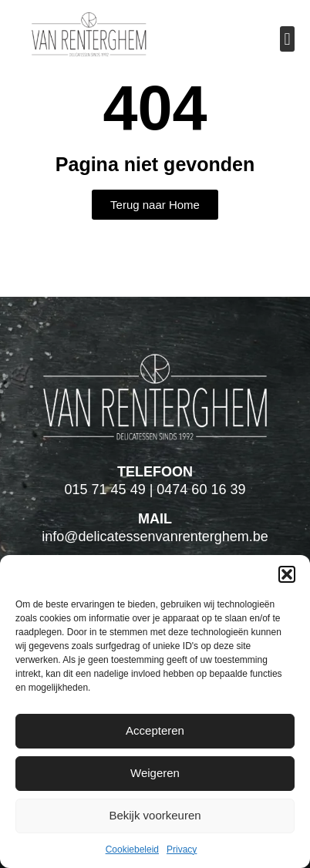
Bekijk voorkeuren (155, 815)
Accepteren (155, 730)
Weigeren (155, 773)
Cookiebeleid (132, 849)
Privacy (182, 849)
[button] (287, 574)
